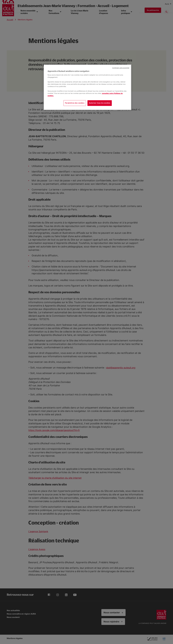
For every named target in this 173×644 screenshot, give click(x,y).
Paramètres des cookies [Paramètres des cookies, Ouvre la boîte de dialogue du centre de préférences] (75, 103)
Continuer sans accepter (121, 68)
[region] (87, 87)
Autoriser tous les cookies (100, 103)
